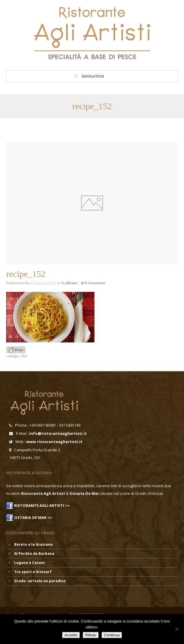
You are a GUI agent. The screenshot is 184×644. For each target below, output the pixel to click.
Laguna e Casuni (29, 563)
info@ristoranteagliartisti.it (58, 433)
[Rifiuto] (177, 629)
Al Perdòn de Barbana (34, 554)
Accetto (71, 635)
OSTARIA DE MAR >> (33, 517)
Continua (112, 635)
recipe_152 (16, 356)
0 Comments (95, 283)
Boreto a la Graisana (33, 544)
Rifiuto (91, 635)
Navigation (93, 76)
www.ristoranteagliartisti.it (54, 442)
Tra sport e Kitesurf (33, 572)
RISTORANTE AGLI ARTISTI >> (42, 505)
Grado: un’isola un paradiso (40, 581)
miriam (72, 283)
